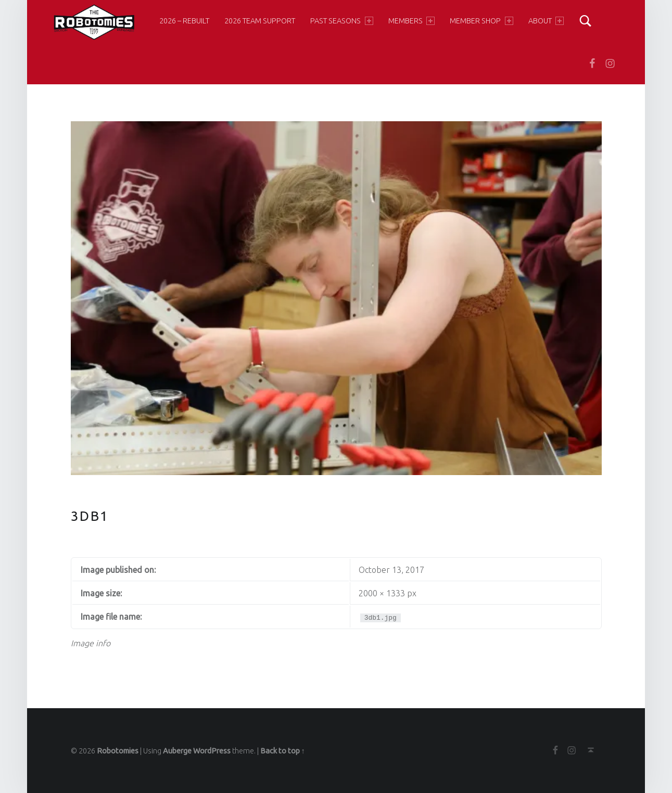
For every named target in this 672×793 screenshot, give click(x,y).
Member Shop (481, 21)
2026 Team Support (260, 21)
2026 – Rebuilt (184, 21)
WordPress (212, 751)
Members (411, 21)
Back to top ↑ (283, 751)
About (546, 21)
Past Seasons (341, 21)
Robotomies (118, 751)
